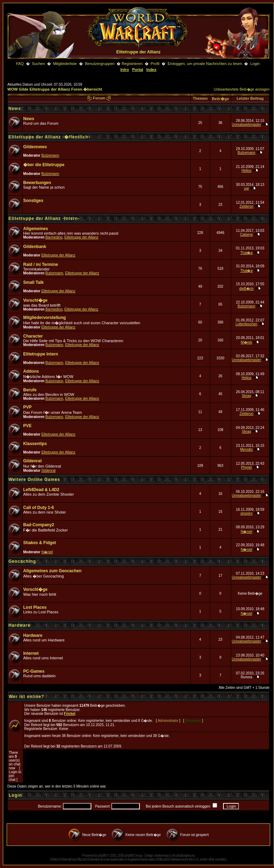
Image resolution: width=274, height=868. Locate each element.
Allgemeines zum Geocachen (52, 571)
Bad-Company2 (39, 525)
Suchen (39, 64)
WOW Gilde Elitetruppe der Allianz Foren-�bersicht (55, 89)
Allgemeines (36, 229)
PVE (27, 426)
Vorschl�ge (35, 300)
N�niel (246, 532)
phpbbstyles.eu (185, 856)
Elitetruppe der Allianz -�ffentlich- (49, 137)
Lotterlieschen (246, 324)
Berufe (30, 390)
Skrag (246, 396)
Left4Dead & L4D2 (41, 490)
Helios (247, 171)
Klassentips (35, 444)
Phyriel (246, 467)
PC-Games (34, 671)
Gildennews (35, 147)
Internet (31, 653)
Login (255, 64)
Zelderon (246, 206)
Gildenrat (32, 461)
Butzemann (50, 155)
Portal (138, 70)
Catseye (246, 234)
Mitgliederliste (65, 64)
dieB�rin (246, 289)
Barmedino (54, 237)
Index (152, 70)
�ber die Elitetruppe (44, 165)
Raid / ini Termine (41, 265)
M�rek (246, 342)
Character (33, 336)
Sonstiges (33, 201)
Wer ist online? (27, 697)
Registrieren (132, 64)
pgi (246, 188)
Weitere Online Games (34, 479)
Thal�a (246, 253)
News (15, 109)
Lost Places (35, 607)
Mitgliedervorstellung (44, 318)
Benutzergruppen (100, 64)
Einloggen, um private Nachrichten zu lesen (205, 64)
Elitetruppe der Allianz (81, 237)
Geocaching (22, 561)
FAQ (20, 64)
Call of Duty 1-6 (38, 508)
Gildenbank (35, 247)
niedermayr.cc (163, 856)
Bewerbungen (37, 183)
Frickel (70, 714)
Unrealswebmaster (246, 125)
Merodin (246, 449)
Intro (125, 70)
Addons (31, 371)
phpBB (102, 856)
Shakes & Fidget (40, 543)
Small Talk (33, 282)
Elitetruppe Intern (41, 354)
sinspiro (246, 513)
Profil (155, 64)
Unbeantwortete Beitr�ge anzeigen (242, 89)
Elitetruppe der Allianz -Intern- (44, 218)
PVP (27, 407)
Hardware (19, 625)
